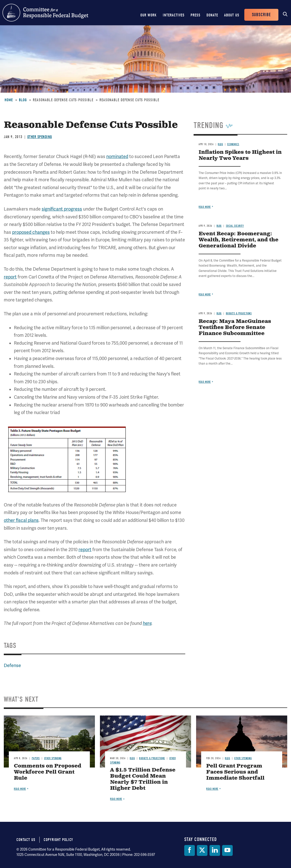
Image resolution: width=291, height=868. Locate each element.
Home (9, 100)
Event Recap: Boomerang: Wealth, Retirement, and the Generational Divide (239, 240)
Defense (12, 666)
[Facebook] (190, 850)
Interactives (174, 15)
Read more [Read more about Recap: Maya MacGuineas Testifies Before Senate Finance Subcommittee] (205, 382)
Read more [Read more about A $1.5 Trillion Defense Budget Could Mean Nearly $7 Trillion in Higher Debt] (116, 799)
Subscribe (261, 15)
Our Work (149, 15)
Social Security (235, 226)
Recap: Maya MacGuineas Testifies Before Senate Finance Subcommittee (235, 328)
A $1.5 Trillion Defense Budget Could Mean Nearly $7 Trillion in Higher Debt (143, 779)
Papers (36, 758)
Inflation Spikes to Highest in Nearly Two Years (240, 155)
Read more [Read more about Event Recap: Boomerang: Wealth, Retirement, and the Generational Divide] (205, 295)
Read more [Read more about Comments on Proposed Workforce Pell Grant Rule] (20, 789)
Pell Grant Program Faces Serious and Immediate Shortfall (235, 772)
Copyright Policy (58, 840)
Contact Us (26, 840)
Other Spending (40, 137)
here (147, 623)
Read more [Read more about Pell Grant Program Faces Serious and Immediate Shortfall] (212, 789)
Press (195, 15)
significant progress (62, 209)
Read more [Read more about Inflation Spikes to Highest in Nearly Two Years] (205, 207)
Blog (23, 100)
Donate (212, 15)
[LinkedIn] (215, 850)
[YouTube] (227, 850)
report (10, 277)
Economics (233, 144)
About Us (232, 15)
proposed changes (31, 232)
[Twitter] (202, 850)
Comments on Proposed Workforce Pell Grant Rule (48, 772)
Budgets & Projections (239, 313)
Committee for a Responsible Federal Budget (45, 13)
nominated (117, 157)
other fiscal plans (21, 520)
